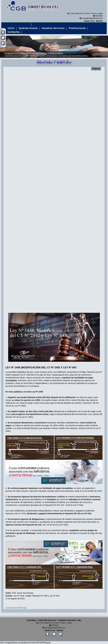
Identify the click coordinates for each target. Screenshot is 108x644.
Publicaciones (77, 28)
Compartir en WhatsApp (16, 608)
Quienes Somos (28, 28)
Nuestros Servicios (53, 28)
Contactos (14, 32)
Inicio (11, 28)
